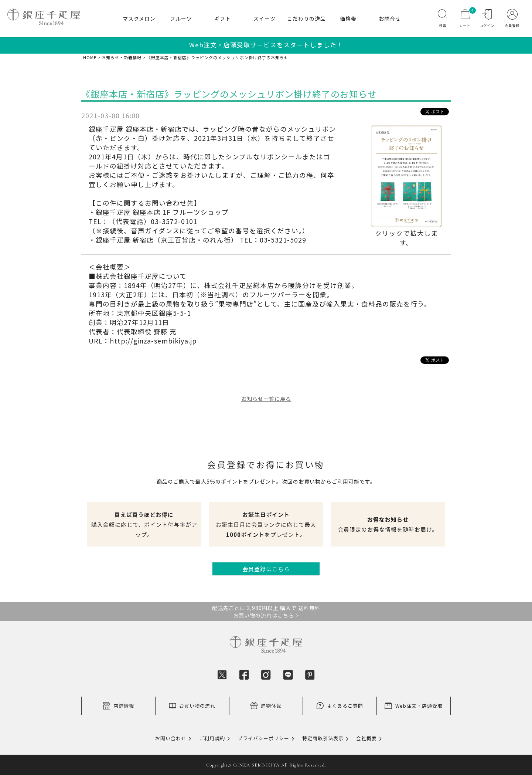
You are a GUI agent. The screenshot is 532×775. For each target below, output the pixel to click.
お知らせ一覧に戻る (266, 399)
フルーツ (181, 18)
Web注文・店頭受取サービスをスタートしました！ (266, 45)
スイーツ (265, 18)
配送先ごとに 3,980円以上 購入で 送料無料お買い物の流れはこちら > (266, 612)
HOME (90, 57)
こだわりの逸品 (306, 18)
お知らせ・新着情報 (122, 57)
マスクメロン (139, 18)
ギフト (223, 18)
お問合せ (390, 18)
